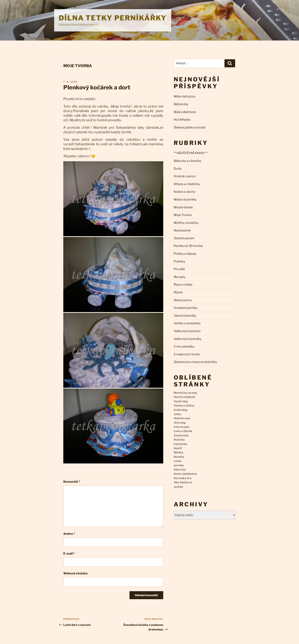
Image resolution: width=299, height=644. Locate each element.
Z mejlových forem (187, 354)
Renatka (179, 457)
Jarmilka (179, 465)
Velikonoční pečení (187, 331)
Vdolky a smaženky (187, 323)
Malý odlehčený (185, 112)
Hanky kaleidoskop (185, 474)
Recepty (180, 277)
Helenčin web (182, 418)
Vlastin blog (181, 401)
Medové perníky (185, 200)
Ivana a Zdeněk (183, 431)
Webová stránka (75, 573)
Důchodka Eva (183, 478)
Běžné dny (181, 104)
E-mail (69, 554)
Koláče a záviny (184, 192)
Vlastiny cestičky (184, 405)
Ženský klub (181, 435)
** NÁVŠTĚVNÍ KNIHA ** (191, 153)
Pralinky (179, 261)
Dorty (178, 169)
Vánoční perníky (185, 316)
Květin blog (180, 410)
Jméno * (69, 534)
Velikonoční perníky (188, 339)
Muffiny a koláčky (186, 223)
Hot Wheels (182, 120)
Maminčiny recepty (185, 393)
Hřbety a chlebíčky (187, 184)
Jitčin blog (180, 423)
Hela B (178, 448)
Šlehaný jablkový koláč (190, 127)
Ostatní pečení (184, 238)
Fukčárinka (180, 444)
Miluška (178, 452)
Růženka (179, 440)
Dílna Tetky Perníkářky (113, 18)
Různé (178, 292)
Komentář (72, 482)
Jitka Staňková (183, 482)
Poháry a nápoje (185, 254)
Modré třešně (183, 207)
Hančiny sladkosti (184, 397)
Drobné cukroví (185, 176)
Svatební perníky (186, 308)
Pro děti (179, 269)
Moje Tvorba (78, 66)
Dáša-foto (180, 469)
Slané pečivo (183, 300)
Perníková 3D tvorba (188, 246)
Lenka (178, 461)
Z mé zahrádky (184, 346)
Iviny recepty (182, 427)
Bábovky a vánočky (187, 161)
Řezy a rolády (183, 285)
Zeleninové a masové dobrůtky (195, 362)
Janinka (178, 487)
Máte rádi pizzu (184, 96)
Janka (177, 414)
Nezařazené (182, 230)
